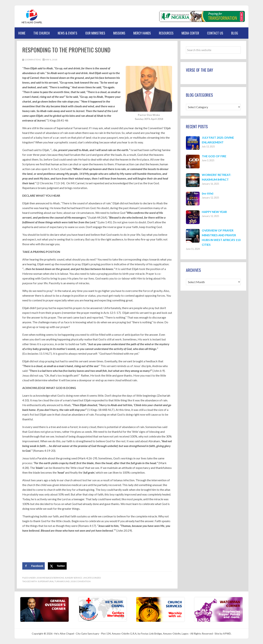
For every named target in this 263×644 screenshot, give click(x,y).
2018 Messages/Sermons (50, 578)
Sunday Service (73, 578)
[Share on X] (57, 566)
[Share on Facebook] (34, 566)
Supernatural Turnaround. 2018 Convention (64, 581)
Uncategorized (92, 578)
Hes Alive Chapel (32, 16)
